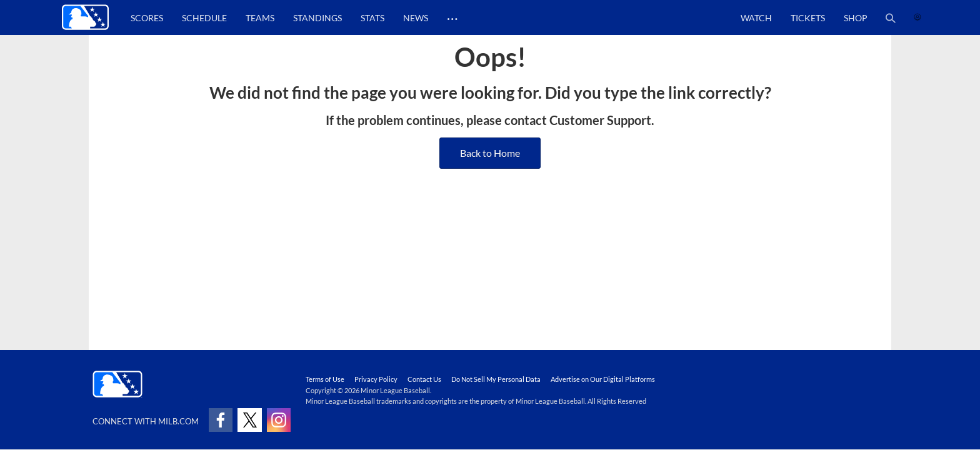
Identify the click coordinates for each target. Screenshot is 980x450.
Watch (756, 18)
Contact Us (424, 379)
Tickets (808, 18)
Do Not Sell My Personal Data (496, 379)
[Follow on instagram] (279, 420)
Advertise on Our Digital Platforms (603, 379)
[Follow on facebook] (221, 420)
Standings (317, 18)
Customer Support (600, 120)
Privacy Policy (376, 379)
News (416, 18)
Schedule (204, 18)
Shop (856, 18)
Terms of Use (325, 379)
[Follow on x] (249, 420)
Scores (147, 18)
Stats (372, 18)
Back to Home (490, 153)
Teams (260, 18)
